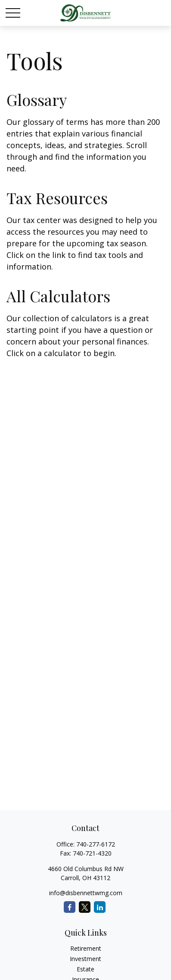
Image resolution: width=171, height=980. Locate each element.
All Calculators (58, 296)
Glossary (37, 99)
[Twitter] (85, 907)
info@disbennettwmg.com (86, 893)
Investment (85, 959)
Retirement (86, 948)
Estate (85, 969)
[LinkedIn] (100, 907)
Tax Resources (57, 198)
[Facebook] (70, 907)
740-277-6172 (96, 844)
